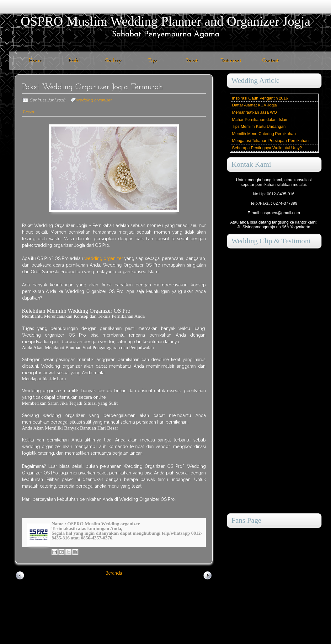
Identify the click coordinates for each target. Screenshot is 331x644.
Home (35, 61)
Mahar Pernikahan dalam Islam (260, 119)
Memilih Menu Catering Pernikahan (264, 134)
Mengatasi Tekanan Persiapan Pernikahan (270, 141)
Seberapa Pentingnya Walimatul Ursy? (267, 148)
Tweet (28, 112)
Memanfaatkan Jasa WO (255, 112)
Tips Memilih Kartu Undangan (259, 126)
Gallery (113, 61)
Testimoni (231, 61)
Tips (153, 61)
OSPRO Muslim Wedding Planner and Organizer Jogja (166, 21)
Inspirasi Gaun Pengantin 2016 (260, 98)
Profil (74, 61)
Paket (192, 61)
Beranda (114, 573)
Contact (270, 61)
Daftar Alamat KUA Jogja (255, 105)
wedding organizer (94, 100)
